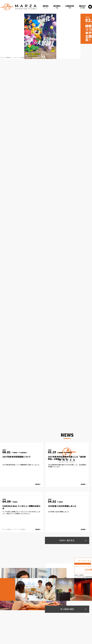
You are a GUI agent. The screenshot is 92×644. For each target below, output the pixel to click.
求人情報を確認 (67, 609)
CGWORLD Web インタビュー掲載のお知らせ (21, 507)
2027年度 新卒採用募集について (17, 457)
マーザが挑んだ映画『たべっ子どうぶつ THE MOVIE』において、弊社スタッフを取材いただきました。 (21, 513)
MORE (37, 484)
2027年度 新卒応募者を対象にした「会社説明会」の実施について (67, 458)
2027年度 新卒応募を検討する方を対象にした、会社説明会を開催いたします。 (67, 466)
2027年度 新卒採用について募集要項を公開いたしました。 (22, 465)
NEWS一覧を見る (67, 540)
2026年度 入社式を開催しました (62, 506)
